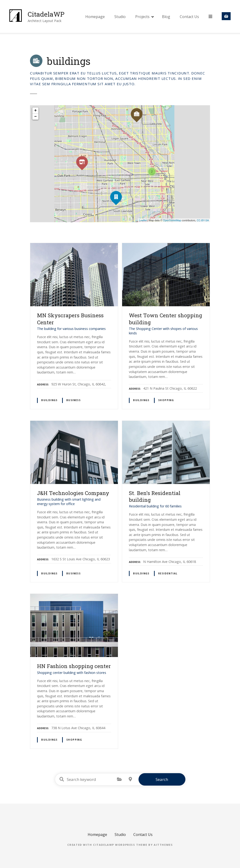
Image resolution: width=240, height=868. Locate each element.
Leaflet (143, 220)
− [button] (36, 117)
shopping (166, 400)
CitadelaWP (48, 14)
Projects (143, 16)
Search (162, 779)
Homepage (96, 16)
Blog (167, 16)
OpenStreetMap (172, 220)
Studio (120, 16)
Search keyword (62, 779)
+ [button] (36, 111)
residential (168, 573)
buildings (49, 400)
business (73, 400)
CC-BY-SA (203, 220)
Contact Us (190, 16)
